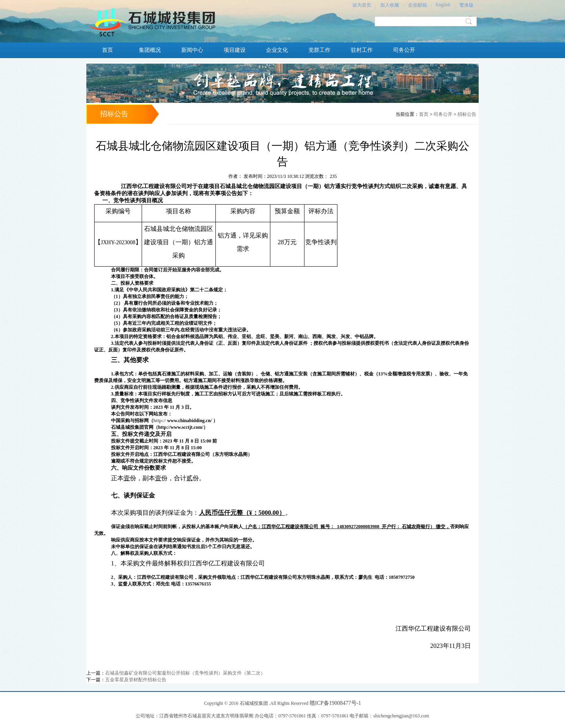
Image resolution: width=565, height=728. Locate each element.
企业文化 (277, 50)
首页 (108, 50)
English (443, 5)
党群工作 (319, 50)
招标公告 (467, 114)
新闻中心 (192, 50)
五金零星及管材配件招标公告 (136, 680)
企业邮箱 (417, 5)
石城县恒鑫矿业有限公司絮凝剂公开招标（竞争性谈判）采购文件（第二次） (185, 673)
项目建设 (235, 50)
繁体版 (467, 5)
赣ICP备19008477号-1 (335, 703)
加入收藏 (390, 5)
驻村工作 (362, 50)
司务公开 (404, 50)
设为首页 (362, 5)
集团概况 (150, 50)
